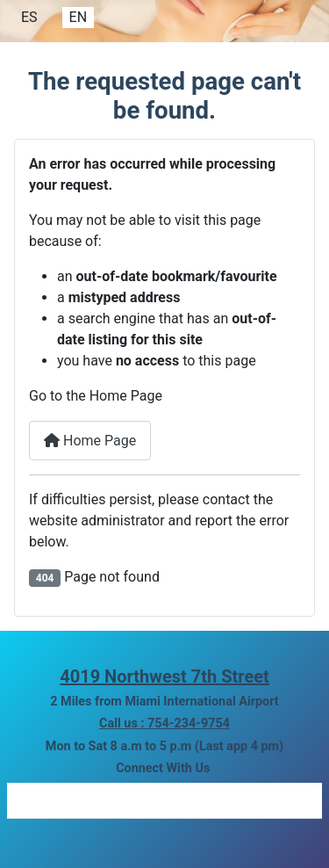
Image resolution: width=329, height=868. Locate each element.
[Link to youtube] (276, 800)
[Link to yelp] (194, 800)
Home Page (90, 441)
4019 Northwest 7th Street (164, 676)
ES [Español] (29, 17)
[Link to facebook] (42, 800)
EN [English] (79, 17)
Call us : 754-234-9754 (164, 723)
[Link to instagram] (117, 800)
